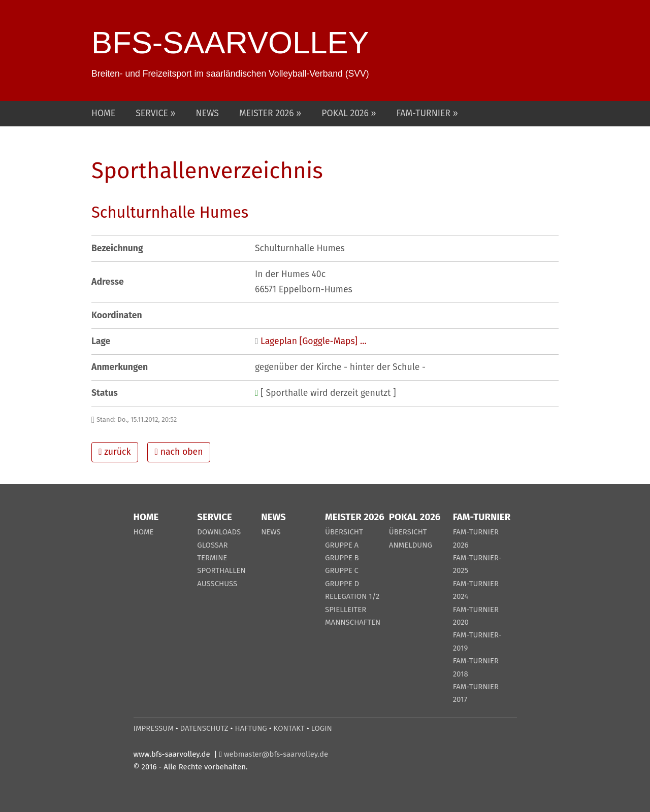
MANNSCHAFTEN (353, 622)
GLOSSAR (212, 545)
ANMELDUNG (411, 545)
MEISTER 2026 (268, 113)
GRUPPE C (342, 570)
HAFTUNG (251, 728)
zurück (115, 452)
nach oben (179, 452)
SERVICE (153, 113)
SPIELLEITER (346, 610)
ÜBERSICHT (344, 532)
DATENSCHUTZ (204, 728)
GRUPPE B (342, 558)
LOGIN (322, 728)
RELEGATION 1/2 (352, 596)
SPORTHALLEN (221, 570)
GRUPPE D (342, 584)
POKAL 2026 (346, 113)
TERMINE (212, 558)
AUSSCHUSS (217, 584)
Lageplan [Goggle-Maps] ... (314, 341)
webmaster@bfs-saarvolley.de (276, 754)
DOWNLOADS (219, 532)
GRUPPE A (342, 545)
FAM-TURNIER (425, 113)
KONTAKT (289, 728)
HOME (103, 113)
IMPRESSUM (154, 728)
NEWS (207, 113)
